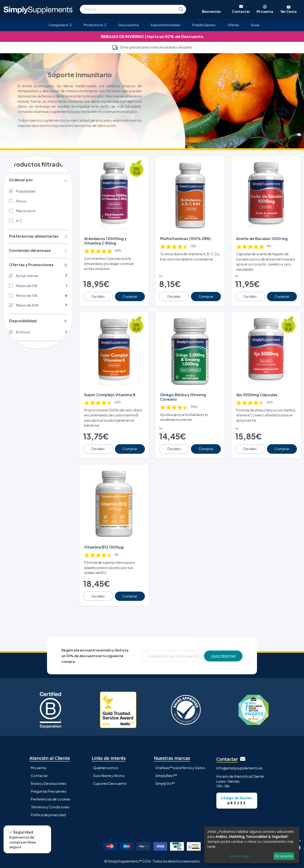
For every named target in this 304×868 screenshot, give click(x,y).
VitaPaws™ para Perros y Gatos (180, 766)
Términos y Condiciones (50, 805)
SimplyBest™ (166, 774)
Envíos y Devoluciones (49, 782)
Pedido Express (204, 25)
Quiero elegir (240, 856)
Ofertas (233, 25)
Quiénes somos (106, 766)
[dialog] (252, 845)
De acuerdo (284, 856)
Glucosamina (128, 25)
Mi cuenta (38, 766)
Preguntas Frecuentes (49, 790)
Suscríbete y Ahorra (109, 774)
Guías (255, 25)
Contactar (39, 774)
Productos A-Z (95, 25)
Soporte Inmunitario (166, 25)
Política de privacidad (48, 813)
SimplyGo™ (165, 782)
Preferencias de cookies (51, 797)
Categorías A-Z (60, 25)
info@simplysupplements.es (240, 766)
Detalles (98, 296)
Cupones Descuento (110, 782)
